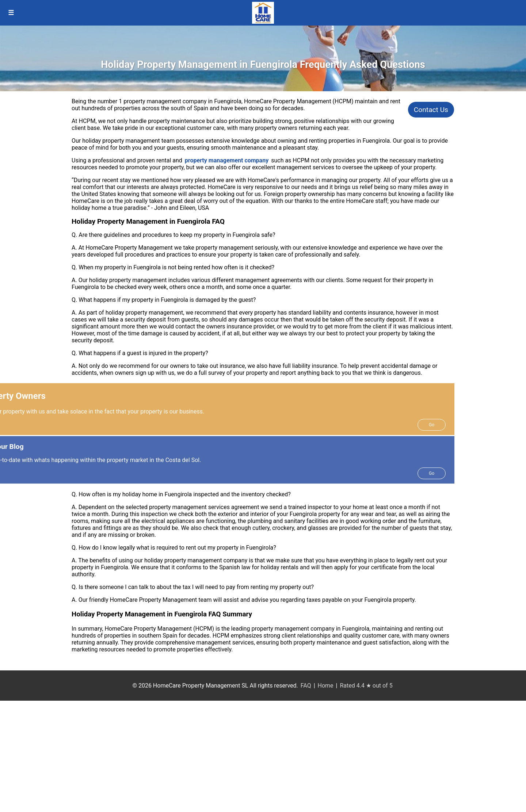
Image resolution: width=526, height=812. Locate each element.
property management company (227, 160)
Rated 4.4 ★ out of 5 (366, 686)
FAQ (306, 686)
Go (432, 425)
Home (326, 686)
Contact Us (431, 110)
